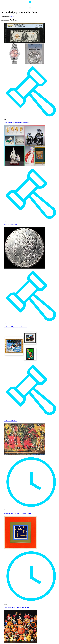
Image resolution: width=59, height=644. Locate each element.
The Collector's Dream (10, 225)
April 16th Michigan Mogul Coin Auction (16, 327)
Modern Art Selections (10, 421)
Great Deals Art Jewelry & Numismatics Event (17, 122)
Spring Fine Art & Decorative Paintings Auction (17, 513)
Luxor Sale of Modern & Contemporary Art (16, 607)
